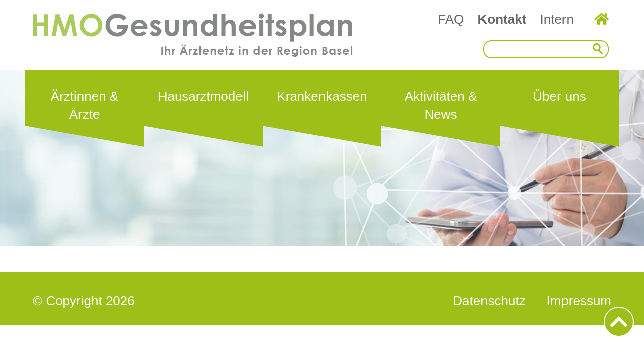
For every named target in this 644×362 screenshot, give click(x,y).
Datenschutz (489, 301)
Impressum (579, 301)
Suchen (601, 49)
